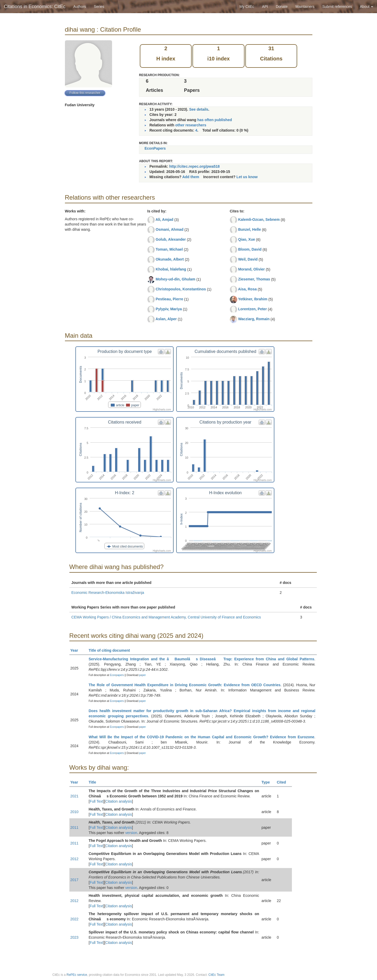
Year (77, 650)
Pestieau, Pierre (169, 299)
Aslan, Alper (166, 319)
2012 (74, 859)
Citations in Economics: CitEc (35, 7)
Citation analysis (119, 801)
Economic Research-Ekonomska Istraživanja (108, 593)
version (131, 833)
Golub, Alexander (171, 239)
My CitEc (247, 7)
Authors (80, 7)
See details (199, 109)
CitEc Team (216, 975)
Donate (282, 7)
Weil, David (248, 259)
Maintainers (305, 7)
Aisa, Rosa (247, 289)
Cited (284, 782)
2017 (74, 880)
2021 (74, 796)
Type (268, 782)
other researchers (191, 125)
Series (99, 7)
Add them (191, 177)
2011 (74, 827)
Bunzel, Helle (249, 229)
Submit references (337, 7)
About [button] (367, 7)
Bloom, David (250, 249)
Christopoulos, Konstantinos (181, 289)
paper (142, 675)
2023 (74, 937)
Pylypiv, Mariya (169, 309)
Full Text (96, 801)
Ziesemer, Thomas (254, 279)
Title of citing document (112, 650)
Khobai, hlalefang (171, 269)
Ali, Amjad (164, 219)
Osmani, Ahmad (169, 229)
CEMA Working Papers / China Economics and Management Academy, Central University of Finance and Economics (166, 617)
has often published (215, 120)
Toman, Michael (169, 249)
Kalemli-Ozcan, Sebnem (259, 219)
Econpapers (117, 675)
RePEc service (77, 975)
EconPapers (155, 148)
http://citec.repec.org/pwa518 (194, 166)
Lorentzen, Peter (252, 309)
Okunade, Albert (170, 259)
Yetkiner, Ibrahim (253, 299)
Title (95, 782)
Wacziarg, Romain (254, 319)
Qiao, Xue (246, 239)
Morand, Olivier (251, 269)
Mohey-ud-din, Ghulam (175, 279)
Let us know (247, 177)
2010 (74, 812)
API (265, 7)
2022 (74, 919)
